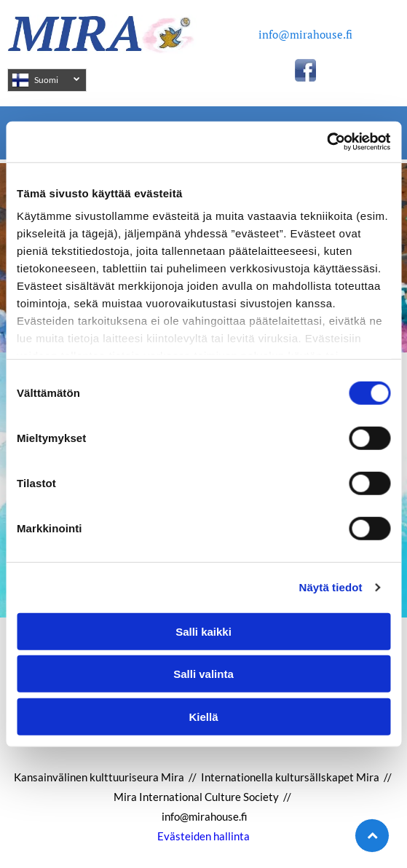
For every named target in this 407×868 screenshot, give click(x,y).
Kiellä (203, 716)
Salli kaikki (203, 631)
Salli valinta (203, 674)
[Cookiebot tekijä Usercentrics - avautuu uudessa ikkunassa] (327, 142)
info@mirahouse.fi (305, 34)
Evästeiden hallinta (203, 836)
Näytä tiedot (331, 587)
